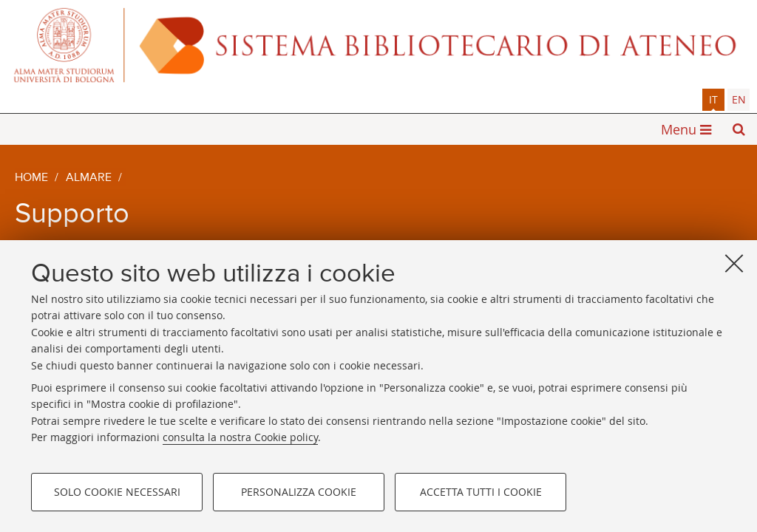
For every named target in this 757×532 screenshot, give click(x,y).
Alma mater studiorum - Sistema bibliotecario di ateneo (378, 44)
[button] (739, 129)
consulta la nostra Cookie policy (240, 437)
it (713, 99)
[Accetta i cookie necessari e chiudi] (734, 263)
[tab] (713, 100)
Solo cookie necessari (117, 492)
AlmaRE (89, 178)
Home (31, 178)
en (739, 99)
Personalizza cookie (299, 492)
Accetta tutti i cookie (481, 492)
